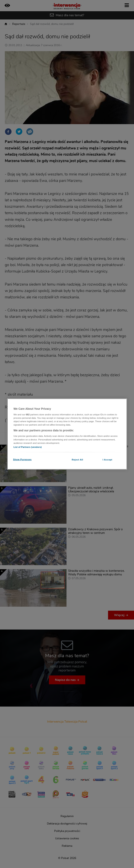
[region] (67, 434)
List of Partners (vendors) (28, 447)
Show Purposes (22, 459)
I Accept (107, 459)
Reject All (77, 459)
